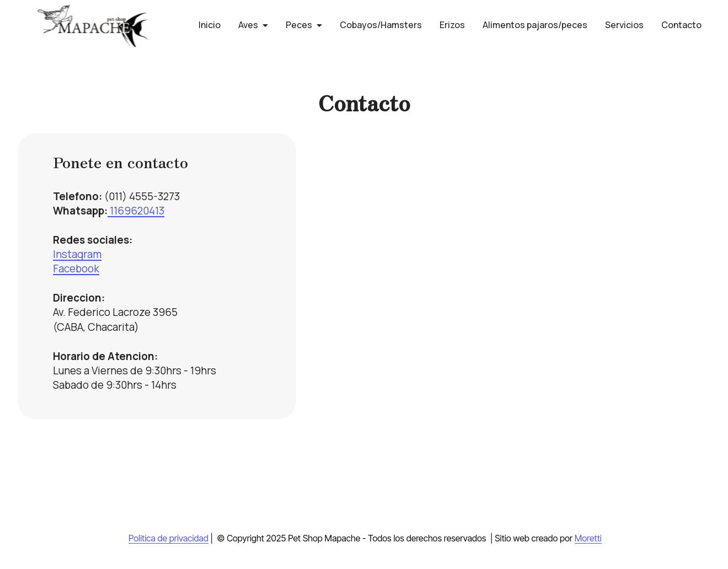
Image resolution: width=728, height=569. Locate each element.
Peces (299, 25)
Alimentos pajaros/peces (535, 25)
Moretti (588, 538)
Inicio (210, 25)
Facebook (76, 269)
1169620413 (136, 211)
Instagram (77, 254)
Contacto (681, 25)
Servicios (624, 25)
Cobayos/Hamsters (381, 25)
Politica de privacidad (168, 538)
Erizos (452, 25)
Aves (248, 25)
